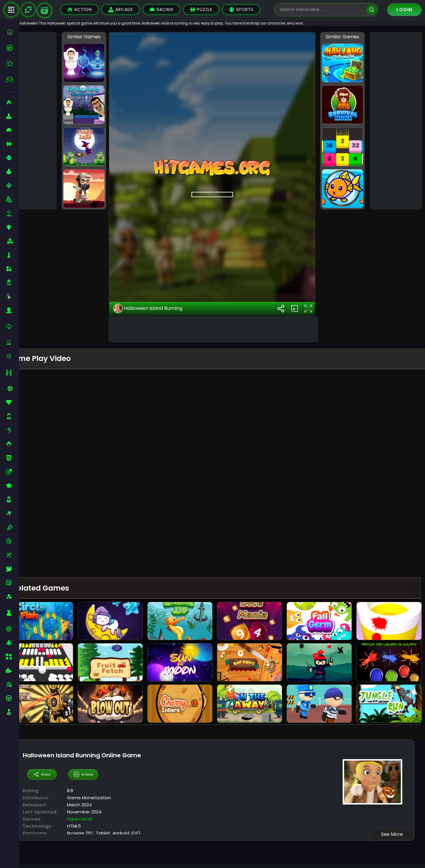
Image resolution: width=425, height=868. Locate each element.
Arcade (121, 10)
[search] (372, 10)
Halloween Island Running (162, 571)
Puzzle (201, 10)
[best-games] (13, 48)
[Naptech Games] (28, 10)
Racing (161, 10)
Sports (241, 10)
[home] (13, 32)
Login (404, 10)
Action (79, 10)
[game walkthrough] (44, 10)
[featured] (13, 64)
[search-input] (322, 10)
